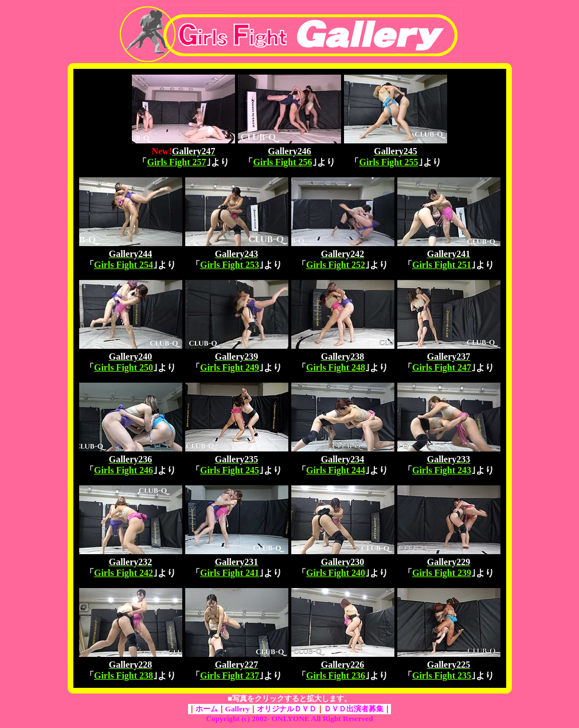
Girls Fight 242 (124, 573)
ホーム (207, 709)
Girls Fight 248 (336, 367)
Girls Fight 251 (442, 265)
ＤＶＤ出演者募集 (354, 709)
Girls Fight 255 (388, 162)
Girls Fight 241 (230, 573)
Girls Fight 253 (230, 265)
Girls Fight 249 (230, 367)
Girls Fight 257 (176, 162)
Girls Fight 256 (282, 162)
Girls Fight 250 (124, 367)
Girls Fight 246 (124, 470)
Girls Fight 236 (336, 676)
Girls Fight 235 (442, 676)
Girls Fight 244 (336, 470)
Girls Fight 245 (230, 470)
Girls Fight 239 (442, 573)
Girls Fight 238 (124, 676)
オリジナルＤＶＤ (287, 709)
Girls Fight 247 (442, 367)
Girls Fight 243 (442, 470)
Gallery (238, 709)
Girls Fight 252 (336, 265)
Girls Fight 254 (124, 265)
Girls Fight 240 (336, 573)
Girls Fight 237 (230, 676)
